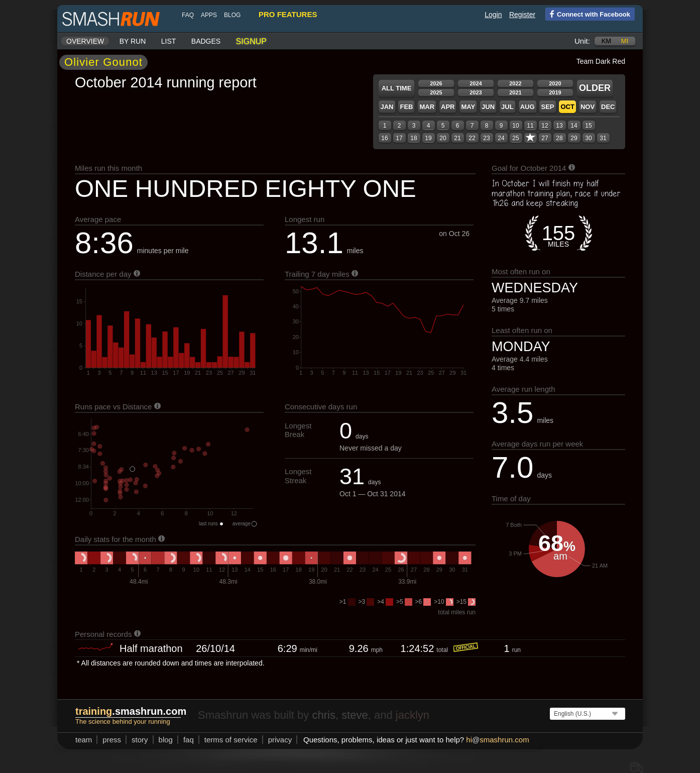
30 (588, 138)
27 (545, 138)
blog (232, 15)
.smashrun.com (131, 711)
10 (515, 126)
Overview (85, 41)
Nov (588, 107)
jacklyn (413, 715)
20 (443, 138)
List (169, 41)
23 (486, 138)
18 (414, 138)
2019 (555, 92)
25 (515, 138)
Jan (387, 107)
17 (399, 138)
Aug (528, 107)
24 (501, 138)
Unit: (582, 41)
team (84, 740)
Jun (488, 107)
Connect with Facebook (588, 14)
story (140, 740)
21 (457, 138)
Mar (427, 107)
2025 (436, 92)
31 (603, 138)
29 (574, 138)
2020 (555, 83)
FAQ (188, 15)
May (468, 107)
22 (472, 138)
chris (323, 715)
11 (530, 126)
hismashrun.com (497, 740)
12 (545, 126)
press (112, 740)
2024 (476, 83)
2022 (515, 83)
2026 (436, 83)
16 (384, 138)
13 (559, 126)
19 (428, 138)
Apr (448, 107)
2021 (515, 92)
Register (522, 15)
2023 (476, 92)
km (607, 41)
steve (355, 715)
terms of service (231, 740)
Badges (206, 41)
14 (574, 126)
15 (588, 126)
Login (493, 15)
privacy (280, 740)
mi (625, 41)
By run (133, 41)
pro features (288, 14)
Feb (406, 107)
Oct (567, 107)
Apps (209, 15)
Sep (547, 107)
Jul (507, 107)
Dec (608, 107)
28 (559, 138)
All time (397, 88)
